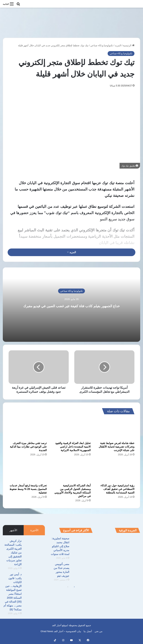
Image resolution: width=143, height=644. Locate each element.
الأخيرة (34, 530)
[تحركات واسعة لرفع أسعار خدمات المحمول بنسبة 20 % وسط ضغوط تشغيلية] (28, 471)
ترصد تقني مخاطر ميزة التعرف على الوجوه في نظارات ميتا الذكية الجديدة (28, 447)
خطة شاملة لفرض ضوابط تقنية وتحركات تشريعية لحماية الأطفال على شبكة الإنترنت (117, 447)
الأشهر (13, 530)
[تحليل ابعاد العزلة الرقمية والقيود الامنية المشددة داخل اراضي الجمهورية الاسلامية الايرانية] (71, 429)
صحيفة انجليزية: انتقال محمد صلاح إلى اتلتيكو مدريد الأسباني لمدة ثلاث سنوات (60, 546)
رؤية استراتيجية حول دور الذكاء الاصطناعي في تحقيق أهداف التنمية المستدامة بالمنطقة (117, 489)
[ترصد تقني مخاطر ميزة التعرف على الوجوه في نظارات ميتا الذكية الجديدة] (28, 429)
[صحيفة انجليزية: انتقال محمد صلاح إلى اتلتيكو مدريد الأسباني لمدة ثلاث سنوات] (82, 544)
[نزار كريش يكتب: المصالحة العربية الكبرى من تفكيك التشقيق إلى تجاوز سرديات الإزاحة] (35, 546)
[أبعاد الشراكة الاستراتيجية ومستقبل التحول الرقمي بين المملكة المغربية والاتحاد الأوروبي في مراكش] (71, 471)
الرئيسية (129, 45)
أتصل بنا (88, 631)
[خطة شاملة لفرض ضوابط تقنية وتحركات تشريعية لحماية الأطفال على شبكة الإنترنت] (115, 429)
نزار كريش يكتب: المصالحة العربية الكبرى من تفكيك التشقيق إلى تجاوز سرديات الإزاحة (13, 553)
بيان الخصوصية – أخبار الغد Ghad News (61, 631)
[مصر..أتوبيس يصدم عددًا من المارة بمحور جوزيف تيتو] (82, 569)
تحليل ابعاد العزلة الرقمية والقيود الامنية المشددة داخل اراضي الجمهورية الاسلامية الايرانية (73, 447)
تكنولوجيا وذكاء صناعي (102, 45)
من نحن (99, 631)
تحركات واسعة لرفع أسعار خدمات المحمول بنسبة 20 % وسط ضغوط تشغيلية (28, 489)
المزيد (118, 45)
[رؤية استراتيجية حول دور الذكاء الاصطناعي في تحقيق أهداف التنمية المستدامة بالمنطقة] (115, 471)
